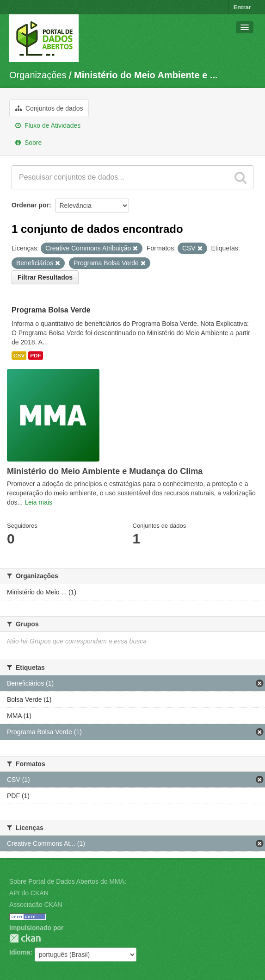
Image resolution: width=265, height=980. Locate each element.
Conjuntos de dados (49, 108)
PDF (36, 356)
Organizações (38, 75)
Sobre (28, 143)
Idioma (20, 952)
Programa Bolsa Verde (51, 310)
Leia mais (38, 502)
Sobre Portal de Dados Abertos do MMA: (68, 881)
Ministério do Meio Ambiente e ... (146, 75)
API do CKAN (29, 893)
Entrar (242, 7)
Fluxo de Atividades (48, 125)
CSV (19, 356)
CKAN (25, 938)
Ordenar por (30, 205)
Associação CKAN (36, 905)
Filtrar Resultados (45, 277)
